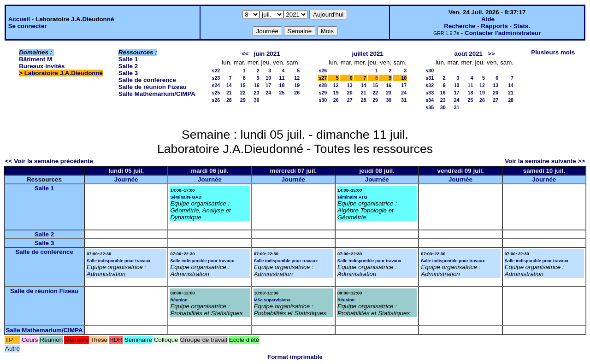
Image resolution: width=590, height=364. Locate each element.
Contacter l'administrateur (503, 33)
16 (257, 85)
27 (350, 100)
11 (282, 78)
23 (257, 93)
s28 (323, 85)
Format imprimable (295, 357)
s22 (216, 70)
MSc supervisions (272, 300)
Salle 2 (128, 66)
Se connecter (28, 26)
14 (229, 85)
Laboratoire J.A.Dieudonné (64, 73)
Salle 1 (128, 59)
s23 (216, 78)
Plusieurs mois (553, 52)
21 (229, 93)
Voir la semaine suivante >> (545, 161)
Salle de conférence (147, 80)
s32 (430, 85)
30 (257, 100)
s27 (323, 78)
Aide (488, 19)
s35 (430, 107)
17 (268, 85)
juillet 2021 (368, 54)
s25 (216, 93)
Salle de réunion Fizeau (153, 87)
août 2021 (468, 54)
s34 (430, 100)
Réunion (179, 300)
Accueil (19, 19)
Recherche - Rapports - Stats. (487, 26)
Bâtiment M (35, 59)
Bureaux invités (42, 66)
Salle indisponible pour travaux (118, 261)
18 (282, 85)
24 (268, 93)
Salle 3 (128, 73)
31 (404, 100)
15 (243, 85)
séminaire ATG (352, 197)
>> (491, 54)
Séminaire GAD (186, 197)
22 (243, 93)
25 (282, 93)
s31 (430, 78)
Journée (126, 179)
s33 (430, 93)
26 (297, 93)
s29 (323, 93)
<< (245, 54)
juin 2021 (267, 54)
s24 (216, 85)
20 (350, 93)
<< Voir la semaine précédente (49, 161)
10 (268, 78)
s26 (216, 100)
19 (297, 85)
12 (297, 78)
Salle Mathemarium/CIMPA (157, 94)
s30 (323, 100)
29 (243, 100)
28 (229, 100)
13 (350, 85)
